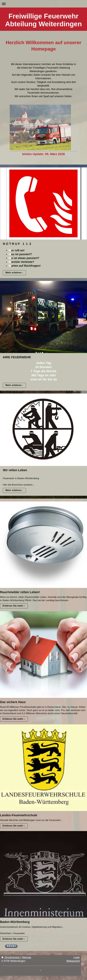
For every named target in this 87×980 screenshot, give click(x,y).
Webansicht (73, 961)
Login (77, 957)
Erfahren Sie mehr (13, 606)
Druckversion (11, 957)
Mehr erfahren (13, 273)
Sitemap (27, 957)
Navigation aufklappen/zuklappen (43, 4)
